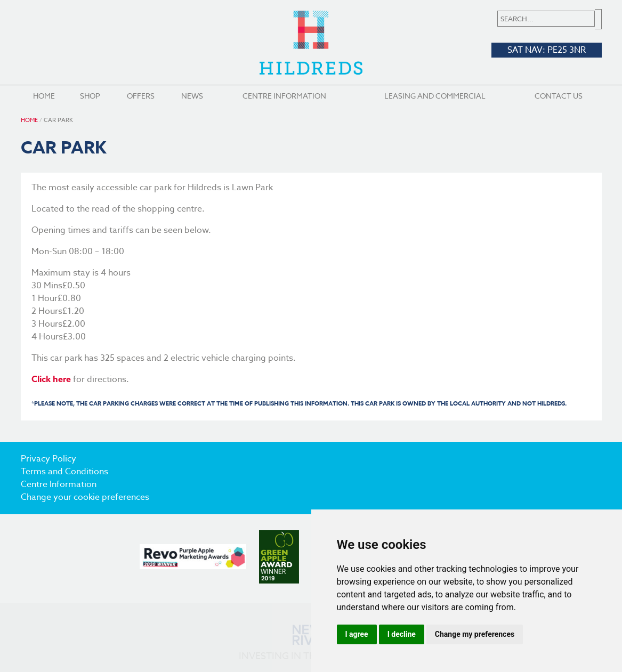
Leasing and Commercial (435, 96)
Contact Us (559, 96)
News (192, 96)
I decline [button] (402, 634)
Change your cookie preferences (85, 497)
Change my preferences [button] (475, 634)
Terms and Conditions (64, 472)
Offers (141, 96)
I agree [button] (357, 634)
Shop (90, 96)
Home (44, 96)
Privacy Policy (49, 459)
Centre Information (284, 96)
